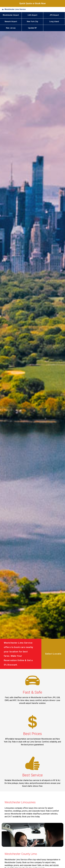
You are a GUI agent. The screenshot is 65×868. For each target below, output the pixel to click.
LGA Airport (32, 15)
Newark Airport (11, 22)
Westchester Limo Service (15, 9)
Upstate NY (32, 28)
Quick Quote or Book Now (32, 3)
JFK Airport (54, 15)
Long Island (54, 22)
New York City (32, 22)
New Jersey (11, 28)
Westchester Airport (11, 15)
